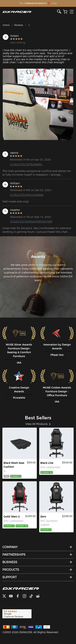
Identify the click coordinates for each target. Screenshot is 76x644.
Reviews (19, 25)
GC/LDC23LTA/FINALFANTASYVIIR (26, 222)
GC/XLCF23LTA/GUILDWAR (26, 195)
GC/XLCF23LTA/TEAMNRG (26, 164)
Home (6, 25)
